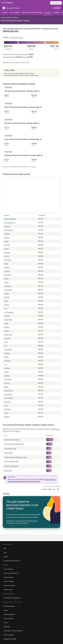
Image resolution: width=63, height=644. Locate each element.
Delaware (7, 376)
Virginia (6, 282)
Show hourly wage (16, 37)
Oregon (6, 278)
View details (57, 8)
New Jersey (8, 275)
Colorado (7, 271)
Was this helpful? (47, 489)
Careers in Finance (8, 577)
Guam (6, 413)
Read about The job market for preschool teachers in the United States (22, 522)
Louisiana (7, 316)
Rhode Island (8, 334)
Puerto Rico (8, 402)
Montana (7, 327)
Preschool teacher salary (11, 462)
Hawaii (6, 241)
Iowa (6, 364)
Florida (6, 387)
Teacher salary (9, 453)
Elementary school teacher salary (14, 444)
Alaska (6, 323)
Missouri (7, 305)
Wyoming (7, 383)
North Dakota (8, 290)
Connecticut (8, 286)
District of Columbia (10, 219)
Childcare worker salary (11, 466)
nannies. (18, 431)
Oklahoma (7, 368)
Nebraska (7, 234)
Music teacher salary (10, 448)
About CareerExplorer (9, 606)
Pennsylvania (8, 349)
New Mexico (8, 379)
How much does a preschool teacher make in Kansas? (19, 73)
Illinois (6, 301)
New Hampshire (9, 312)
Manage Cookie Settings (10, 639)
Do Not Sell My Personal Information (13, 631)
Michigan (7, 297)
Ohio (6, 346)
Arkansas (7, 353)
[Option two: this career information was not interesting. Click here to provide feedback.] (58, 489)
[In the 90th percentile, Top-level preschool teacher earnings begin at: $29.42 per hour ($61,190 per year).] (31, 93)
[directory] (31, 73)
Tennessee (7, 361)
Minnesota (7, 252)
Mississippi (7, 409)
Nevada (7, 372)
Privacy (5, 623)
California (7, 237)
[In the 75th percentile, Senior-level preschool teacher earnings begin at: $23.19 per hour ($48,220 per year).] (31, 109)
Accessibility (7, 627)
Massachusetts (9, 230)
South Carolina (9, 398)
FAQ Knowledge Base (9, 614)
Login (5, 553)
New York (7, 245)
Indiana (6, 357)
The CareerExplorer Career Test (12, 561)
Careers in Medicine (9, 581)
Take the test (56, 3)
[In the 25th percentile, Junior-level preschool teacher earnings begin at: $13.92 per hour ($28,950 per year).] (31, 141)
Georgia (7, 293)
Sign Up (6, 557)
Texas (6, 342)
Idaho (6, 405)
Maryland (7, 267)
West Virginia (8, 394)
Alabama (7, 417)
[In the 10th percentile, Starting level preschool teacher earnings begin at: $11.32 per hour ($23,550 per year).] (31, 157)
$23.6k (8, 47)
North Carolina (8, 390)
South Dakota (8, 320)
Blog (5, 548)
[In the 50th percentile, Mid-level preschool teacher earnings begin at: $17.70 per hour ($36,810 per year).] (31, 125)
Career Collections (8, 569)
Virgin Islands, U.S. (10, 223)
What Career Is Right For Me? (11, 573)
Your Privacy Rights (9, 635)
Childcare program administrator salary (16, 457)
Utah (6, 308)
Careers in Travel (8, 590)
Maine (6, 264)
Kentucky (7, 226)
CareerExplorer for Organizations (12, 598)
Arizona (6, 331)
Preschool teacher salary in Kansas (15, 21)
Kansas (6, 249)
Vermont (7, 256)
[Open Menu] (26, 3)
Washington (8, 260)
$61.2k (55, 47)
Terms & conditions (8, 619)
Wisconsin (7, 338)
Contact (6, 610)
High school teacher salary (12, 439)
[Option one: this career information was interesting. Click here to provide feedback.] (54, 489)
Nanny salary (8, 470)
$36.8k (31, 47)
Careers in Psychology (9, 585)
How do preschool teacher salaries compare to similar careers (21, 75)
